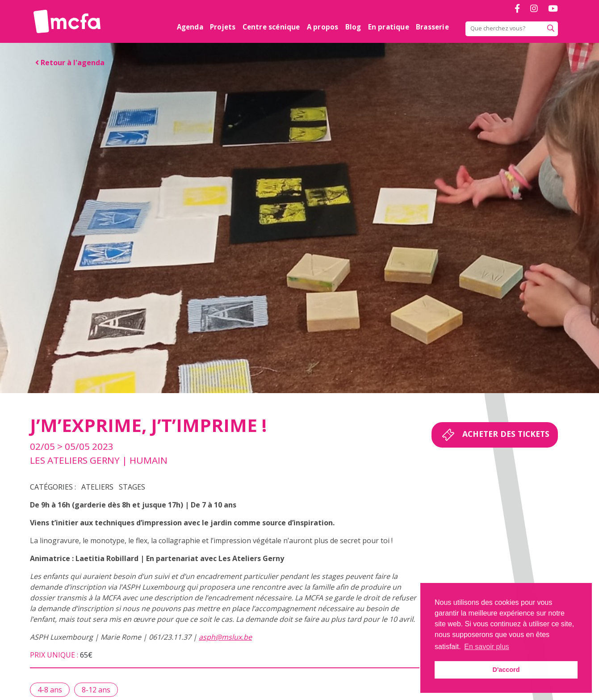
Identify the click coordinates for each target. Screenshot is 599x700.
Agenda (190, 27)
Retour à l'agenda (70, 63)
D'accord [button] (506, 670)
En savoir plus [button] (487, 647)
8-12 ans (96, 690)
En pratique (389, 27)
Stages (132, 487)
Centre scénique (271, 27)
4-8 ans (50, 690)
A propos (323, 27)
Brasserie (432, 27)
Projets (223, 27)
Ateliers (97, 487)
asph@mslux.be (225, 637)
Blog (353, 27)
